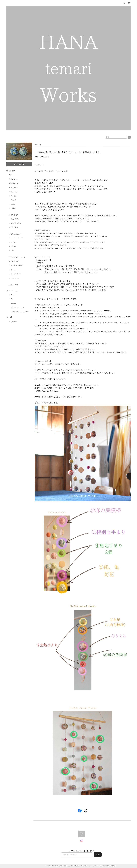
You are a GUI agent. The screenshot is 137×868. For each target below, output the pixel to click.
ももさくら (14, 188)
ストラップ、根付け (16, 266)
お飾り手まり (14, 215)
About (13, 295)
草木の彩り (14, 227)
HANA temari (15, 278)
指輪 (12, 251)
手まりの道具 (14, 261)
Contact (14, 303)
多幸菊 (13, 204)
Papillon (13, 208)
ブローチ (14, 247)
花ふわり (14, 200)
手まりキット (14, 179)
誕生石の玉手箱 (16, 223)
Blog (13, 299)
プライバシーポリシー (18, 307)
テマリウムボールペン (17, 257)
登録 (98, 854)
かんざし (14, 242)
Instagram (15, 321)
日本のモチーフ (16, 274)
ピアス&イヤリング (17, 238)
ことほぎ (14, 196)
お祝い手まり (14, 183)
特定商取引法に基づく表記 (20, 311)
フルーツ (14, 270)
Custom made (14, 285)
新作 (10, 175)
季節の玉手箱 (15, 219)
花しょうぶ (14, 192)
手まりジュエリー (15, 234)
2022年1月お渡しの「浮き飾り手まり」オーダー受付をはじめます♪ (69, 152)
